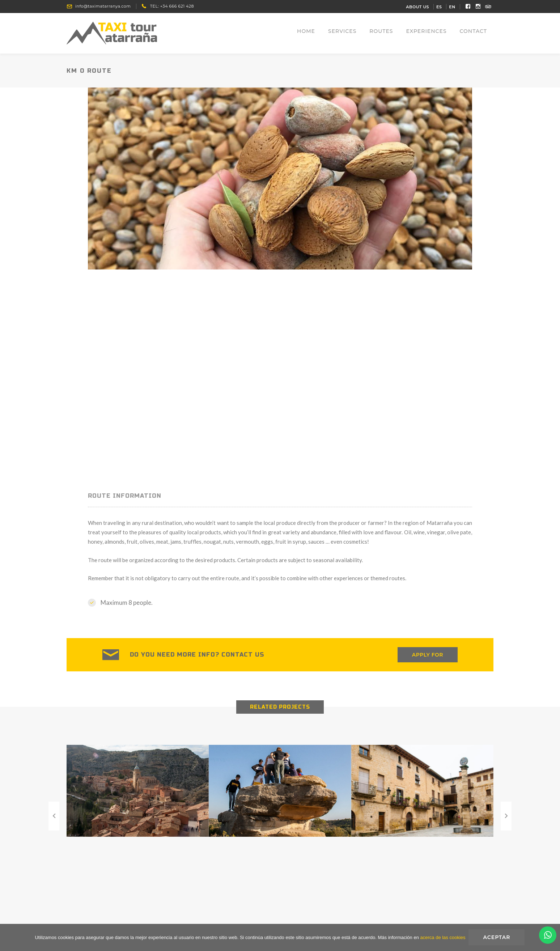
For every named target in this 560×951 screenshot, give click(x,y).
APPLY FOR (428, 657)
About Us (417, 7)
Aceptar (497, 938)
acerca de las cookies (443, 938)
